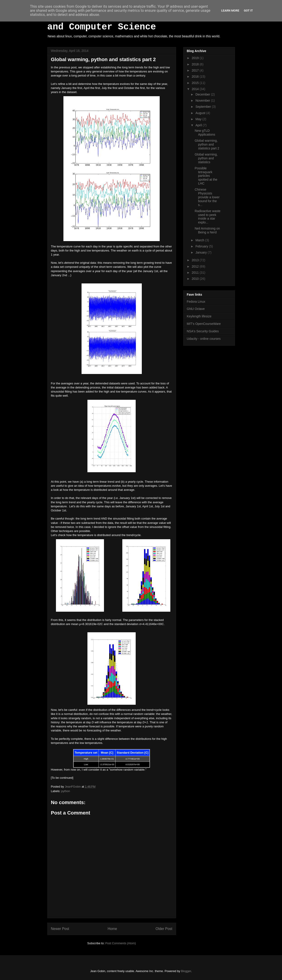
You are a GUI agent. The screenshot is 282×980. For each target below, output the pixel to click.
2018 (196, 64)
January (202, 252)
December (203, 94)
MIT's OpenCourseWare (204, 324)
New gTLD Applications (205, 133)
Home (112, 929)
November (203, 101)
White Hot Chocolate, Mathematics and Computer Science (134, 22)
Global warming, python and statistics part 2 (207, 144)
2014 (196, 89)
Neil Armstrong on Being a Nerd (207, 230)
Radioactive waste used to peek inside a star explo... (207, 217)
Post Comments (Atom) (121, 943)
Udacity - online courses (204, 339)
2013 (196, 260)
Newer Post (60, 929)
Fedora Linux (196, 302)
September (204, 107)
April (199, 125)
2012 (196, 266)
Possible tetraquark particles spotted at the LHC (206, 176)
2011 (196, 273)
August (201, 113)
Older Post (164, 929)
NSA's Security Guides (203, 331)
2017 (196, 70)
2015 (196, 83)
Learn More (230, 11)
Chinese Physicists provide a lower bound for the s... (207, 197)
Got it (248, 11)
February (202, 246)
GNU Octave (196, 309)
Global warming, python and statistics (206, 158)
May (199, 119)
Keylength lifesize (199, 316)
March (200, 240)
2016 (196, 77)
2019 (196, 58)
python (66, 791)
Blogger (186, 971)
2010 (196, 279)
